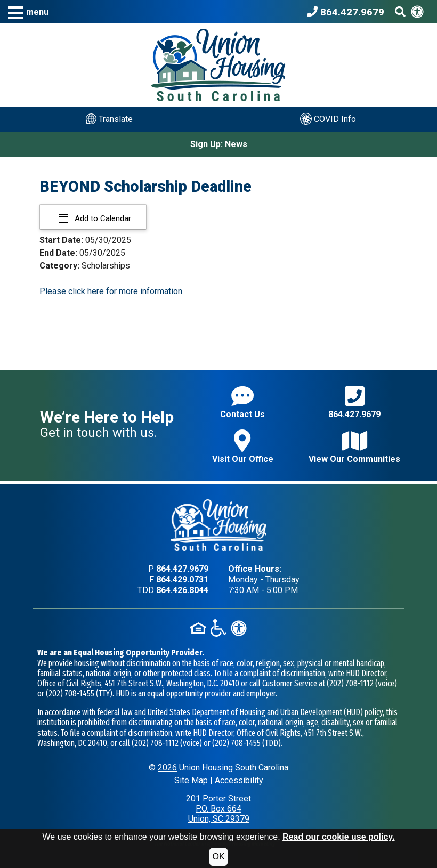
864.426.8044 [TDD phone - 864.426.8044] (182, 590)
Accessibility (239, 780)
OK (218, 857)
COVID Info (328, 119)
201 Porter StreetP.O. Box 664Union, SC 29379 (218, 809)
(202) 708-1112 (350, 683)
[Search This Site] (400, 12)
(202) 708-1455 (70, 693)
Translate (109, 119)
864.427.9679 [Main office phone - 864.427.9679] (182, 569)
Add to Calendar (102, 218)
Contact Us (242, 402)
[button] (28, 12)
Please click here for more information (111, 291)
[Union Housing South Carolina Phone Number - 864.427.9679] (348, 12)
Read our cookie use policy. (338, 837)
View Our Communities (354, 447)
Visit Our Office (243, 447)
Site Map (191, 780)
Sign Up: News (219, 144)
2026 (167, 768)
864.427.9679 (354, 402)
